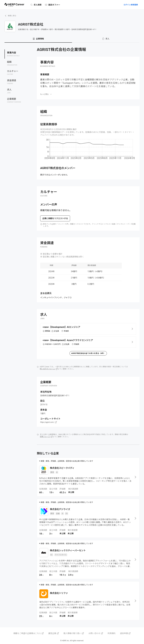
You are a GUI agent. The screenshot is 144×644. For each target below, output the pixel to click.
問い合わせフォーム (49, 369)
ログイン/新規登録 (131, 5)
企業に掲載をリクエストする (55, 218)
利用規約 (112, 633)
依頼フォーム (46, 437)
